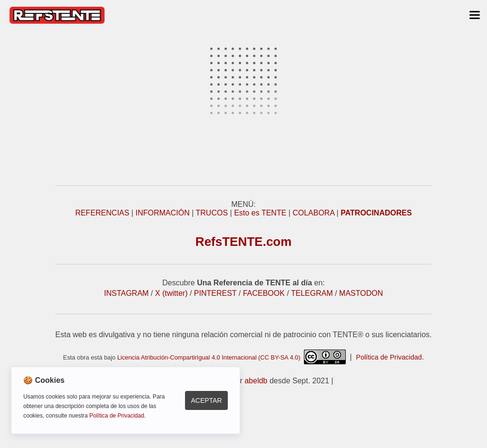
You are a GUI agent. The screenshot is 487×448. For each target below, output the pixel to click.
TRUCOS (212, 213)
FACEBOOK (264, 293)
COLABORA (313, 213)
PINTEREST (215, 293)
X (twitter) (171, 293)
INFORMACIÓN (163, 213)
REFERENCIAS (102, 213)
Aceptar (206, 400)
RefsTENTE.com (243, 242)
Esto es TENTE (260, 213)
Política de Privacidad (389, 357)
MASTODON (361, 293)
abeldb (256, 381)
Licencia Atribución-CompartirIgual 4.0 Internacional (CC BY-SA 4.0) (231, 357)
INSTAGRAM (127, 293)
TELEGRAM (312, 293)
